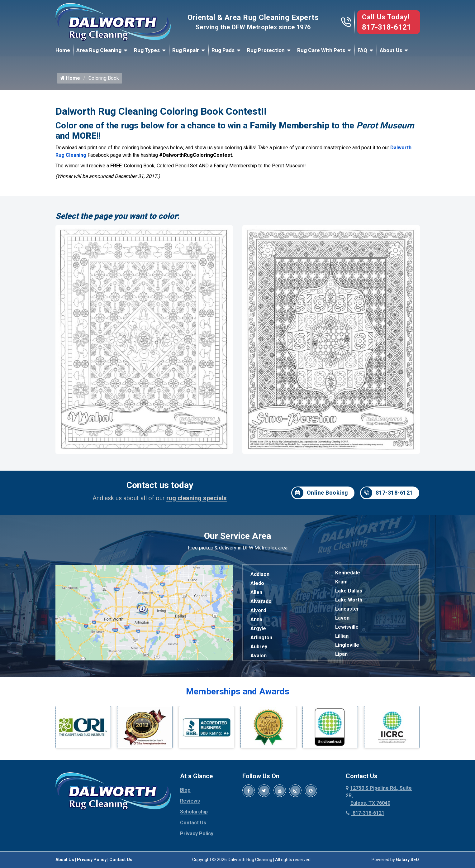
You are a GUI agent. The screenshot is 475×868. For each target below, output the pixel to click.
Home (63, 50)
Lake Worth (349, 602)
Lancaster (347, 611)
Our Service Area (237, 538)
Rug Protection (266, 50)
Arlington (261, 640)
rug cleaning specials (197, 501)
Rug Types (147, 50)
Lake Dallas (349, 593)
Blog (185, 792)
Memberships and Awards (238, 694)
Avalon (259, 658)
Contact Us (193, 825)
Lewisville (347, 629)
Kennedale (348, 575)
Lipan (341, 657)
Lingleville (347, 647)
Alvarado (261, 604)
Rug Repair (186, 50)
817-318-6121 (387, 27)
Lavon (342, 620)
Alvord (258, 613)
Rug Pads (223, 50)
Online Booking (320, 496)
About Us (391, 50)
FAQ (362, 50)
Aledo (257, 586)
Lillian (342, 638)
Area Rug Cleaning (99, 50)
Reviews (190, 803)
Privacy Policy (197, 836)
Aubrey (259, 649)
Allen (256, 595)
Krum (341, 584)
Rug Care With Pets (321, 50)
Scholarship (194, 814)
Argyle (258, 631)
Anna (256, 622)
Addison (260, 577)
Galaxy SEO (407, 862)
